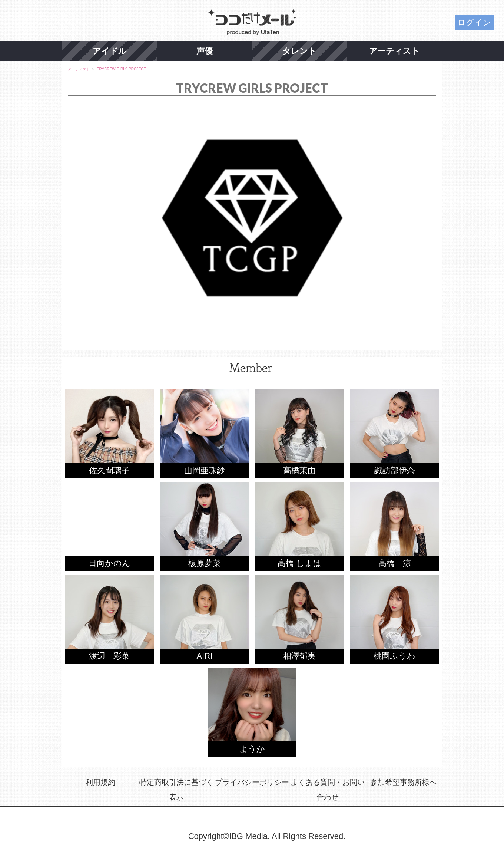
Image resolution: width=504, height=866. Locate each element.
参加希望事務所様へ (404, 782)
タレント (299, 51)
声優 (205, 51)
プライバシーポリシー (252, 782)
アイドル (110, 51)
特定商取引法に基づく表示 (176, 790)
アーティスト (394, 51)
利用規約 (100, 782)
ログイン (474, 22)
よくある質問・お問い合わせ (328, 790)
